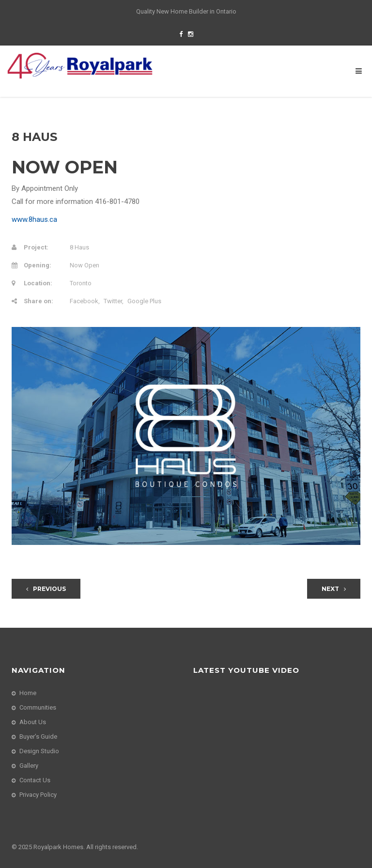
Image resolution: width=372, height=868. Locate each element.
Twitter (113, 301)
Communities (38, 707)
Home (28, 693)
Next (334, 589)
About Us (33, 722)
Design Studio (39, 751)
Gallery (29, 766)
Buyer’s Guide (38, 736)
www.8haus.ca (34, 219)
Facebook (84, 301)
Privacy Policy (38, 795)
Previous (46, 589)
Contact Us (35, 780)
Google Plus (144, 301)
